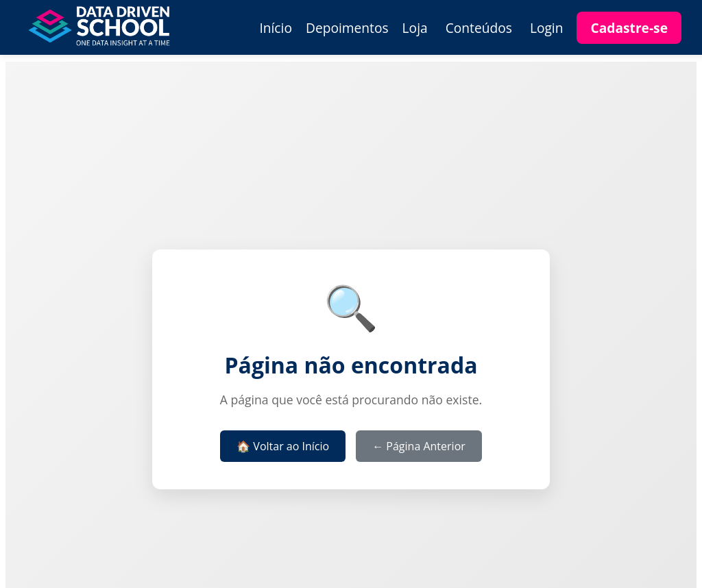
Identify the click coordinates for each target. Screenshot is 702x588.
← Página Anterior (419, 446)
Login (547, 28)
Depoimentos (347, 28)
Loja (415, 28)
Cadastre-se (629, 28)
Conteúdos (479, 28)
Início (276, 28)
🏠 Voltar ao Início (283, 446)
